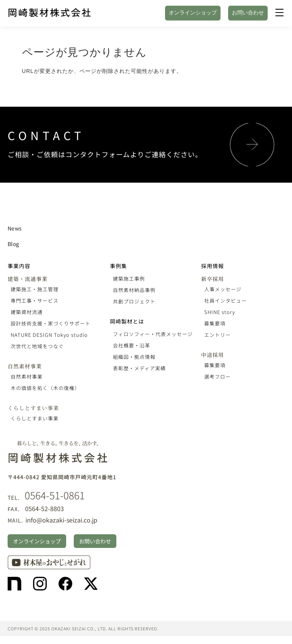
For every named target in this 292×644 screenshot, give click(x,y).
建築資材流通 (27, 312)
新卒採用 (213, 279)
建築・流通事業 (28, 279)
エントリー (217, 335)
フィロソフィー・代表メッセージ (153, 334)
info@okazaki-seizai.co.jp (61, 520)
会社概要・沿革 (132, 345)
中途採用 (213, 355)
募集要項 (215, 323)
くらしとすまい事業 (33, 408)
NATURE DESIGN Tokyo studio (49, 335)
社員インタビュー (225, 301)
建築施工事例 (129, 279)
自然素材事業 (25, 366)
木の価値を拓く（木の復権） (45, 388)
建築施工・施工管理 (35, 289)
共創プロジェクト (134, 301)
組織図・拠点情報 (134, 357)
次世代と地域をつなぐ (37, 346)
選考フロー (217, 376)
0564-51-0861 (55, 495)
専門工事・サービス (35, 301)
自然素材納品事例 (134, 290)
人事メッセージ (223, 289)
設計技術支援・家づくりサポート (51, 323)
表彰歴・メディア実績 (139, 368)
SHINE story (220, 312)
